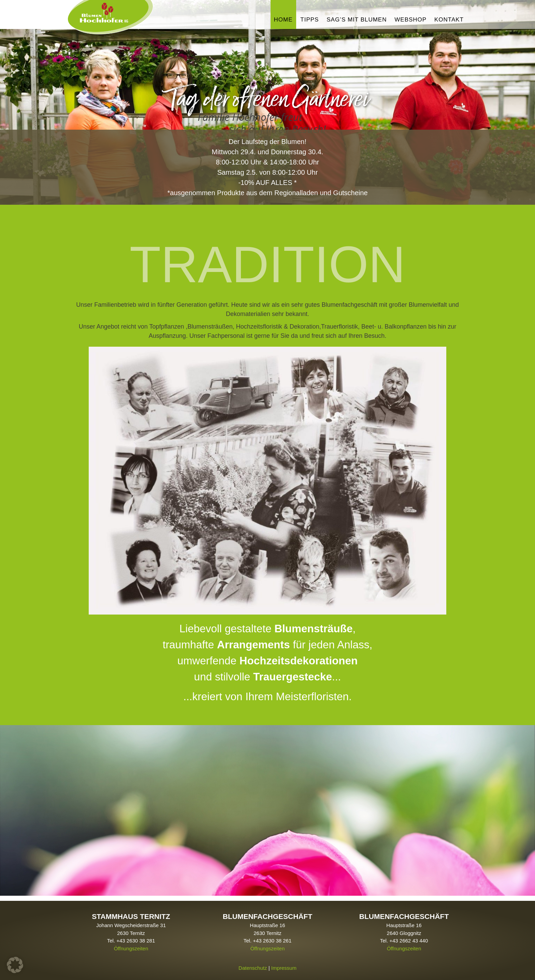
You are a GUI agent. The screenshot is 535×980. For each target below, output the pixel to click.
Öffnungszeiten (131, 943)
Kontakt (449, 20)
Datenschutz (253, 962)
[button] (15, 965)
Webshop (410, 20)
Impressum (284, 962)
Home (283, 20)
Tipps (309, 20)
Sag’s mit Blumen (357, 20)
